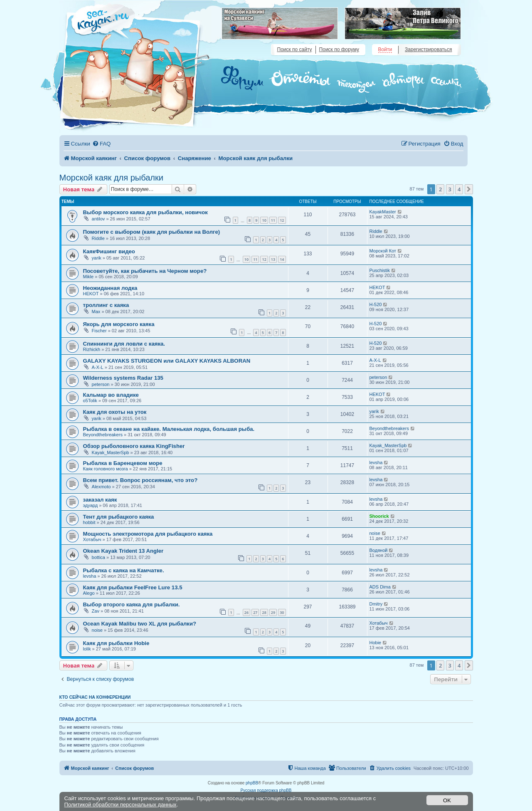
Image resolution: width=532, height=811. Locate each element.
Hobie (376, 643)
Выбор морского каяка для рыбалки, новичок (145, 212)
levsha (376, 462)
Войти (385, 49)
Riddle (98, 238)
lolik (87, 649)
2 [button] (440, 189)
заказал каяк (100, 500)
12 (282, 220)
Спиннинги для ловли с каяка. (124, 344)
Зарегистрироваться (428, 49)
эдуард (91, 505)
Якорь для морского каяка (119, 324)
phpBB (252, 783)
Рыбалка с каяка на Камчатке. (124, 570)
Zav (96, 611)
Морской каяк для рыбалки (111, 178)
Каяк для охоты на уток (115, 412)
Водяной (379, 550)
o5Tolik (90, 401)
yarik (97, 258)
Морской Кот (383, 251)
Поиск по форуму (339, 49)
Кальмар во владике (111, 395)
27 (255, 612)
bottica (99, 557)
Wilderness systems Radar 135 (123, 378)
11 (273, 220)
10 (264, 220)
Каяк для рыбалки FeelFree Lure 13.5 (133, 587)
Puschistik (380, 270)
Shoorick (379, 516)
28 (264, 612)
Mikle (89, 277)
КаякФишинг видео (109, 251)
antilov (99, 219)
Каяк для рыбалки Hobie (116, 643)
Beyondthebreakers (103, 435)
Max (96, 312)
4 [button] (459, 189)
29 (273, 612)
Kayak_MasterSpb (111, 452)
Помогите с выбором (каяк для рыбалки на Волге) (152, 232)
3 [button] (450, 189)
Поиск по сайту (295, 49)
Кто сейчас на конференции (95, 697)
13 (273, 259)
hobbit (89, 522)
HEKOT (91, 294)
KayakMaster (383, 212)
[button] (469, 189)
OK (447, 800)
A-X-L (98, 367)
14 (282, 259)
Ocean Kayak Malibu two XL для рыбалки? (140, 624)
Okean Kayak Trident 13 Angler (123, 551)
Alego (89, 593)
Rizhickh (92, 349)
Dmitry (376, 604)
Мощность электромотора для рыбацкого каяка (148, 534)
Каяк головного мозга (106, 469)
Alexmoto (101, 487)
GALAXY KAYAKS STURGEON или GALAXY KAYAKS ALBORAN (167, 361)
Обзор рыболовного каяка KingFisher (134, 446)
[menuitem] (101, 144)
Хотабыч (92, 539)
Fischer (99, 331)
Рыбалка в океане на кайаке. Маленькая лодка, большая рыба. (169, 429)
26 (246, 612)
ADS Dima (380, 587)
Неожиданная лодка (110, 288)
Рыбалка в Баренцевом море (123, 463)
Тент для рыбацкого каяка (119, 517)
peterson (101, 384)
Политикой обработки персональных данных (121, 805)
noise (375, 533)
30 (282, 612)
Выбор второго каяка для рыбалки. (132, 605)
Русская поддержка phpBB (266, 790)
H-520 (376, 304)
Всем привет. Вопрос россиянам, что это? (140, 480)
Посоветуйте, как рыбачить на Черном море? (145, 271)
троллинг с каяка (106, 305)
